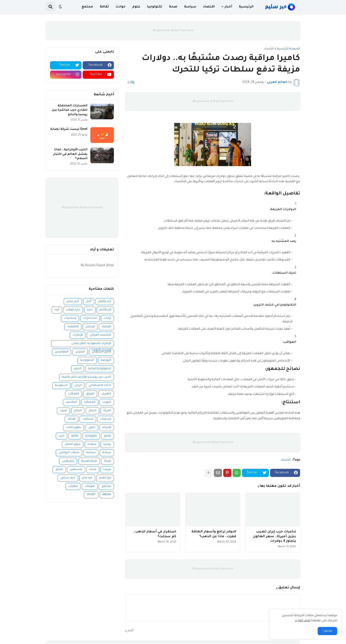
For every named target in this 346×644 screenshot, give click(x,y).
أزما (57, 310)
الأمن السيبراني (101, 352)
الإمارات (78, 335)
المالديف (71, 402)
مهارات (73, 486)
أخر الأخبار (105, 310)
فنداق (59, 470)
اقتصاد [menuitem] (209, 7)
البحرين (80, 352)
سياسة (91, 453)
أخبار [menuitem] (228, 7)
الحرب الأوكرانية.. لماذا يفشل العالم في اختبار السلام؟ (70, 154)
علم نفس (68, 461)
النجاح (78, 411)
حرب (62, 436)
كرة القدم (105, 478)
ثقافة (75, 436)
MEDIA (107, 495)
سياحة (107, 453)
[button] (60, 7)
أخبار (89, 302)
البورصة (106, 360)
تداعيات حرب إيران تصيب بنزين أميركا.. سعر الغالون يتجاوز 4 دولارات (275, 536)
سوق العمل (73, 444)
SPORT (91, 495)
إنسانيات (106, 419)
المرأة (107, 411)
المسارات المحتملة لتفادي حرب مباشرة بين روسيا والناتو (70, 110)
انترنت (63, 411)
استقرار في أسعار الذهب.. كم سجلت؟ (155, 534)
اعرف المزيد (303, 621)
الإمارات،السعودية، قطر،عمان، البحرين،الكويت (91, 345)
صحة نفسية (89, 461)
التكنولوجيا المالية (100, 369)
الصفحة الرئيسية (289, 49)
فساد (93, 470)
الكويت (107, 402)
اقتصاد (269, 49)
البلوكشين (62, 352)
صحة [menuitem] (173, 7)
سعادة (92, 444)
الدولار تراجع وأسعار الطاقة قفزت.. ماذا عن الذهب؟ (214, 534)
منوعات (90, 486)
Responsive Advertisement (173, 31)
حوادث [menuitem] (120, 7)
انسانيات (88, 419)
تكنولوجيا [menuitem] (155, 7)
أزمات (107, 318)
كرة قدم (87, 478)
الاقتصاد (73, 327)
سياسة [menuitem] (190, 7)
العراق (90, 394)
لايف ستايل (68, 478)
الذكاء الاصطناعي (100, 386)
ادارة (90, 310)
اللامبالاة (90, 402)
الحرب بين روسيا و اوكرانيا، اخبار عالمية (86, 377)
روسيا (107, 444)
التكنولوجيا (87, 360)
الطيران (106, 394)
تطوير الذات (74, 428)
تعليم (108, 436)
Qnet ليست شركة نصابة (69, 129)
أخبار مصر (73, 302)
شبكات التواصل (69, 453)
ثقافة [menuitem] (104, 7)
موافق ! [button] (327, 631)
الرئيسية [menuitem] (246, 7)
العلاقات (74, 394)
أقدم (131, 631)
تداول (92, 428)
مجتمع (106, 486)
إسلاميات (70, 318)
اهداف (71, 419)
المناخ (93, 411)
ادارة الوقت (73, 310)
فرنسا (107, 470)
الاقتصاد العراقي (100, 335)
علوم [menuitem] (136, 7)
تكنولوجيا (91, 436)
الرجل (78, 386)
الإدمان (90, 327)
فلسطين (76, 470)
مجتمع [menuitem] (87, 7)
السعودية (61, 386)
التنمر (78, 369)
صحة (108, 461)
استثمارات (90, 318)
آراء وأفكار (105, 302)
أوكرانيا (107, 428)
